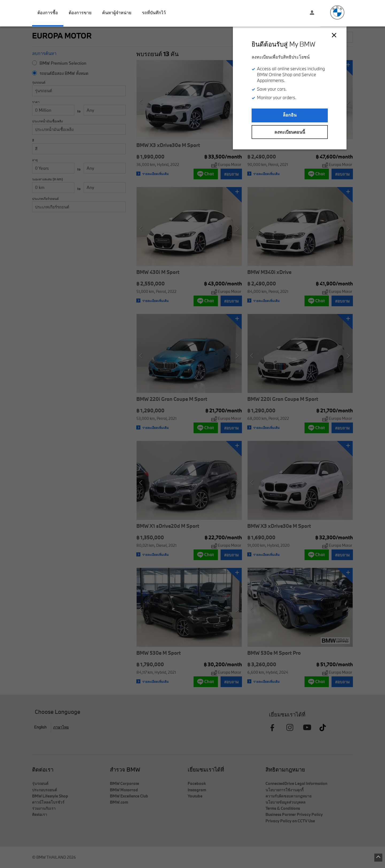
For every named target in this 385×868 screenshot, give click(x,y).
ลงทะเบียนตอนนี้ (290, 132)
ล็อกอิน (290, 115)
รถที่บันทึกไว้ (154, 13)
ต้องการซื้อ (48, 13)
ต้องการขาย (80, 13)
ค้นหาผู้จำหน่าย (117, 13)
